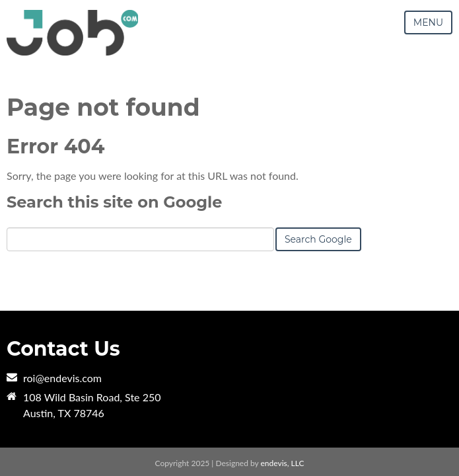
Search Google (318, 239)
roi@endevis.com (62, 378)
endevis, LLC (283, 463)
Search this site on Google (114, 202)
